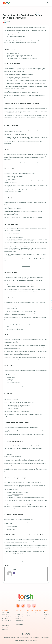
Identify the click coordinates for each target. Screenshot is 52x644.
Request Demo (26, 266)
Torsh (15, 569)
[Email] (14, 573)
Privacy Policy (34, 640)
